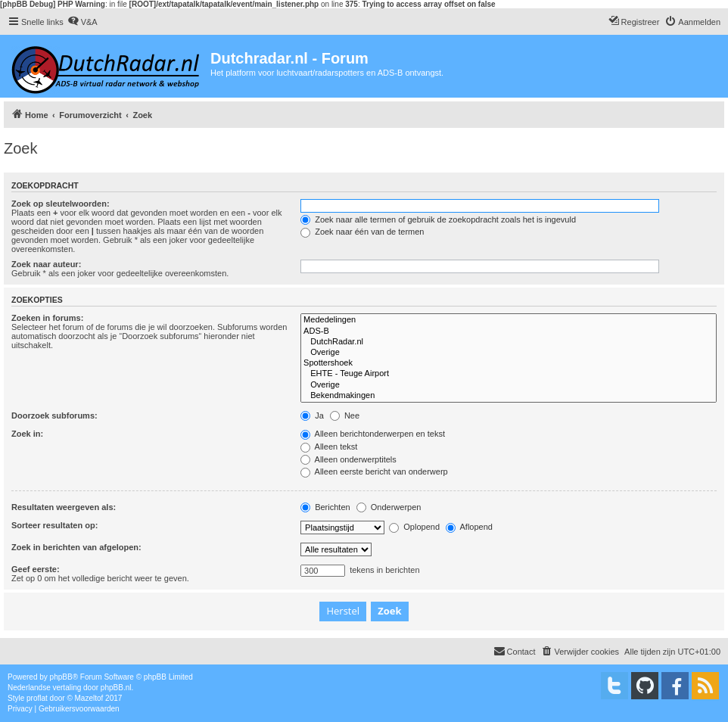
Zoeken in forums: (47, 318)
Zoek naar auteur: (46, 264)
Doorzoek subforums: (54, 415)
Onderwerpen (389, 507)
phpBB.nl (116, 688)
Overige (509, 353)
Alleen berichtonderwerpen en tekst (373, 434)
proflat (37, 698)
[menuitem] (82, 22)
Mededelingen (509, 320)
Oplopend (414, 527)
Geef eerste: (36, 569)
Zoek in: (27, 434)
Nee (345, 415)
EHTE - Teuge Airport (509, 374)
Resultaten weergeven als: (64, 507)
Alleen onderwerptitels (348, 459)
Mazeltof (89, 698)
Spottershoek (509, 363)
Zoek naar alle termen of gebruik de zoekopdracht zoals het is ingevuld (438, 219)
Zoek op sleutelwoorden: (61, 204)
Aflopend (469, 527)
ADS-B (509, 331)
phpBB (61, 677)
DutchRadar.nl (509, 342)
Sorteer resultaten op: (54, 525)
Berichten (325, 507)
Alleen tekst (329, 447)
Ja (312, 415)
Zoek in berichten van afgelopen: (76, 547)
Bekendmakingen (509, 396)
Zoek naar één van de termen (362, 232)
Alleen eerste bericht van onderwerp (374, 471)
